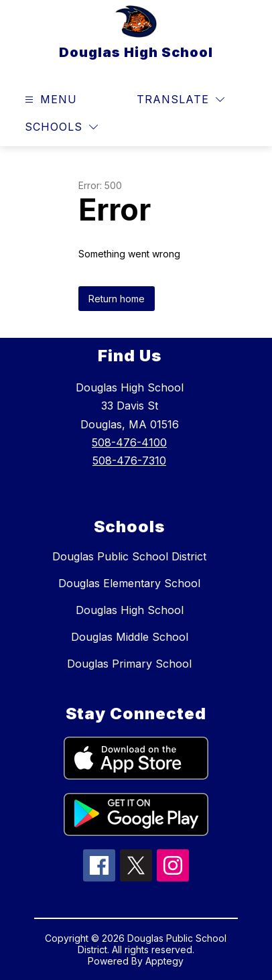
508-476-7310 (129, 461)
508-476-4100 (129, 442)
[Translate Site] (181, 100)
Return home (117, 299)
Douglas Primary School (129, 664)
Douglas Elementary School (129, 583)
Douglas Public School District (129, 556)
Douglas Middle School (130, 637)
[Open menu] (49, 100)
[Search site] (243, 100)
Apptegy (164, 961)
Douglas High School (130, 610)
